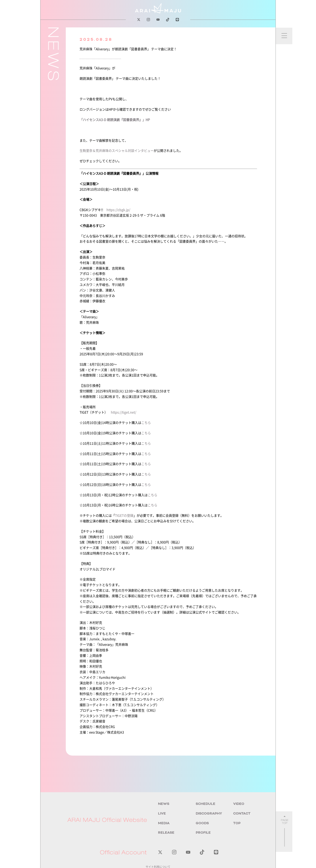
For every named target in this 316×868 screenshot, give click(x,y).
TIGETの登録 (124, 515)
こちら (146, 422)
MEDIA (164, 823)
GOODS (202, 823)
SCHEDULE (205, 804)
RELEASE (166, 833)
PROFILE (203, 833)
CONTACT (242, 814)
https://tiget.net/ (124, 412)
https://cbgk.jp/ (118, 210)
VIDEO (239, 804)
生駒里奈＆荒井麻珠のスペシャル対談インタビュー (117, 150)
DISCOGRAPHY (209, 814)
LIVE (162, 814)
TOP (237, 823)
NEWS (164, 804)
